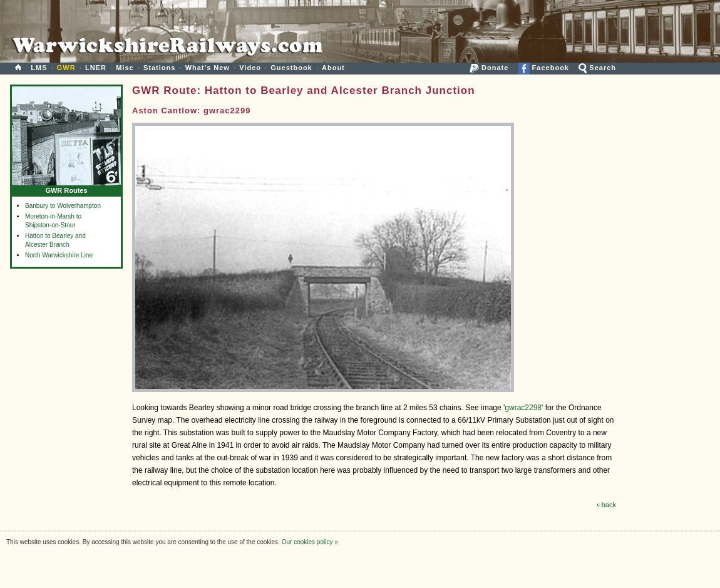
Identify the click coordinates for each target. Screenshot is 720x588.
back (606, 505)
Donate (489, 68)
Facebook (544, 68)
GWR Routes (66, 188)
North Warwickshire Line (59, 255)
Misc (125, 68)
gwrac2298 (523, 408)
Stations (159, 68)
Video (250, 68)
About (333, 68)
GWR (66, 68)
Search (597, 68)
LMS (39, 68)
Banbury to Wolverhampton (63, 206)
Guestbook (291, 68)
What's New (208, 68)
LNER (96, 68)
